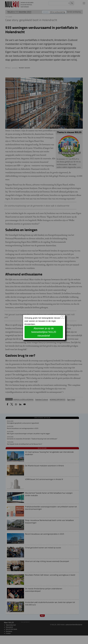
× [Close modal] (63, 317)
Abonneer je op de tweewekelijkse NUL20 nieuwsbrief (44, 332)
